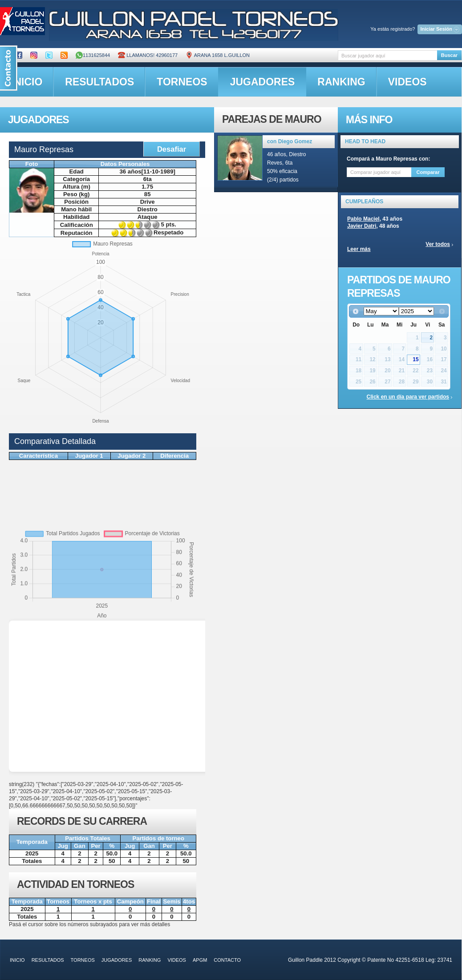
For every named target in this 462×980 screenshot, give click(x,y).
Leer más (359, 249)
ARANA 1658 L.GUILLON (218, 55)
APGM (200, 960)
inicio (17, 960)
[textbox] (387, 55)
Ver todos (438, 244)
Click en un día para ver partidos (408, 397)
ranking (341, 82)
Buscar (449, 55)
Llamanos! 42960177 (148, 55)
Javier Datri (362, 226)
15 (415, 359)
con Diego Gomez (290, 141)
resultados (99, 82)
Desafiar (172, 149)
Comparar (428, 172)
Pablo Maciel (363, 219)
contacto (227, 960)
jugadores (263, 82)
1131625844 (93, 55)
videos (407, 82)
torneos (182, 82)
